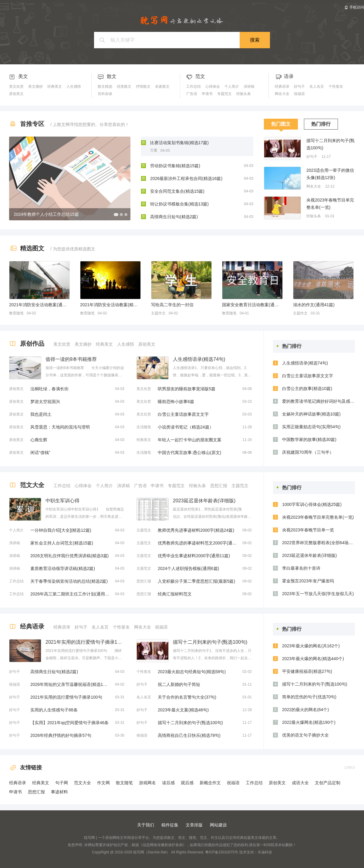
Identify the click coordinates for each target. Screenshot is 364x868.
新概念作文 (210, 783)
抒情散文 (143, 86)
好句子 (299, 86)
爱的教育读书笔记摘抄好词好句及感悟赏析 (318, 401)
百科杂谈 (105, 94)
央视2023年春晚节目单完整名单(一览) (330, 204)
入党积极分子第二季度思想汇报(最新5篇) (196, 581)
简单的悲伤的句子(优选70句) (309, 697)
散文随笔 (124, 783)
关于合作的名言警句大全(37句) (187, 697)
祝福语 (299, 94)
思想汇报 (219, 486)
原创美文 (16, 94)
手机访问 (357, 7)
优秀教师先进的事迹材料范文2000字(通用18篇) (197, 543)
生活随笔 (144, 427)
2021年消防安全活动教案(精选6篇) (110, 305)
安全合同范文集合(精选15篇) (177, 191)
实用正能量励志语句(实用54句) (311, 427)
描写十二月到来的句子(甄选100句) (330, 144)
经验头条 (244, 94)
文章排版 (194, 825)
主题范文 (240, 486)
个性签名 (336, 86)
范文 (200, 76)
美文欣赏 (16, 86)
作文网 (103, 783)
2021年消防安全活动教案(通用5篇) (39, 305)
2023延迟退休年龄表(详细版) (309, 555)
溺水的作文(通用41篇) (314, 305)
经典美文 (55, 86)
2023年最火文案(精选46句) (183, 710)
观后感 (187, 783)
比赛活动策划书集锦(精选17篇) (179, 143)
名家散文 (162, 86)
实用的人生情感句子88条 (54, 710)
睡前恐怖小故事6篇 (176, 402)
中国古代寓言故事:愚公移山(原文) (189, 453)
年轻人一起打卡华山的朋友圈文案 (190, 440)
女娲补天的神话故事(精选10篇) (311, 414)
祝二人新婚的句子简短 (179, 684)
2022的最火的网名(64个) (305, 710)
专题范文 (224, 94)
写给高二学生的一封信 (172, 305)
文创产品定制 (328, 783)
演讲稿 (249, 86)
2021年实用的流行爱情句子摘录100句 (66, 697)
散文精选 (105, 86)
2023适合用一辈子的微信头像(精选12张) (330, 174)
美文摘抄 (35, 86)
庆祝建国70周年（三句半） (308, 452)
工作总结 (194, 86)
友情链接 (25, 768)
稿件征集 (170, 825)
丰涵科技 (265, 852)
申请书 (207, 94)
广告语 (192, 94)
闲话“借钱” (40, 453)
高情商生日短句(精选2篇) (174, 217)
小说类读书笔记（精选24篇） (186, 427)
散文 (112, 76)
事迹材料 (59, 792)
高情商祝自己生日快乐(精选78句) (189, 735)
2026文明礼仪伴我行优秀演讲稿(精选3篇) (69, 556)
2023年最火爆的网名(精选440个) (313, 659)
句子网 (62, 783)
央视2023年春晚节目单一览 (308, 530)
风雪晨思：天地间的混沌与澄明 (60, 427)
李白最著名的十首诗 (301, 568)
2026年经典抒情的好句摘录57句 (61, 735)
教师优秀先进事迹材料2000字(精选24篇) (196, 530)
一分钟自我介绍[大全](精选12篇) (61, 530)
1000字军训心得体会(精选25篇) (312, 504)
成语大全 (300, 783)
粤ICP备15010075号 (222, 852)
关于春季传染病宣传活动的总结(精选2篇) (69, 581)
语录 (289, 76)
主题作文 (158, 313)
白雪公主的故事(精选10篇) (307, 388)
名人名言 (317, 86)
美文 (23, 76)
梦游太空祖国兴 (45, 402)
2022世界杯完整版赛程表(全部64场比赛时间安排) (318, 543)
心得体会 (213, 86)
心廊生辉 (39, 440)
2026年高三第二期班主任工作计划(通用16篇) (70, 594)
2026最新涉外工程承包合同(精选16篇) (186, 178)
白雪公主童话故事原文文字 (183, 414)
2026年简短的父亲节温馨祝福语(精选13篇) (70, 684)
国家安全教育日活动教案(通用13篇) (252, 305)
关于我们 (146, 825)
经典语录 (282, 86)
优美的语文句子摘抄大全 (305, 735)
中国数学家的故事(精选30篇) (309, 439)
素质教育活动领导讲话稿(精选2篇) (63, 568)
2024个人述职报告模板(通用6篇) (188, 568)
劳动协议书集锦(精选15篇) (175, 166)
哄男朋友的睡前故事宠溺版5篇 (187, 389)
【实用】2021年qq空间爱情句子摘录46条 (69, 723)
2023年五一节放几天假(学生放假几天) (318, 594)
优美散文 (124, 86)
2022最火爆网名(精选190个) (309, 722)
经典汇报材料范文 (175, 594)
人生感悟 (74, 86)
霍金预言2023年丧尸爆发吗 (308, 581)
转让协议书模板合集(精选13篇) (179, 204)
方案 (154, 150)
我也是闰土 (41, 414)
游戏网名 (147, 783)
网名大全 (282, 94)
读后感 (168, 783)
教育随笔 (16, 313)
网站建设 (218, 825)
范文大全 (32, 485)
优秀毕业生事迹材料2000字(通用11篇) (194, 556)
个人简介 (232, 86)
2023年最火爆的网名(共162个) (311, 646)
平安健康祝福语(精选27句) (307, 671)
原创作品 (32, 344)
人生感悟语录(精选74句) (305, 363)
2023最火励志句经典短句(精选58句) (192, 672)
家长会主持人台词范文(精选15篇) (62, 543)
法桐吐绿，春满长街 (49, 389)
